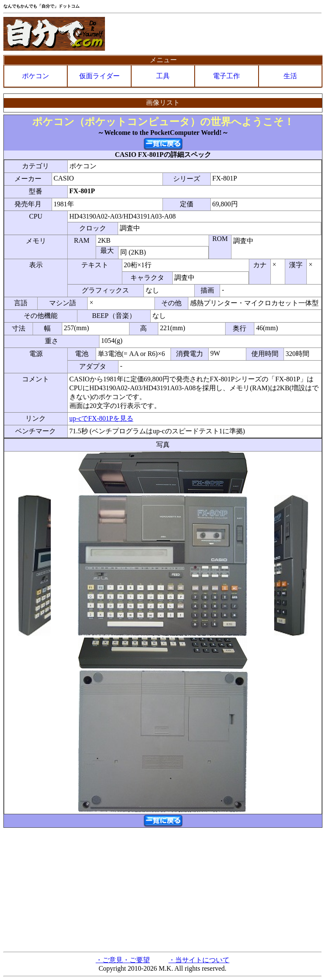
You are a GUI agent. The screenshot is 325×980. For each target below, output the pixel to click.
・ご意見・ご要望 (123, 960)
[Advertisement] (162, 889)
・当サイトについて (199, 960)
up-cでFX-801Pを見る (101, 418)
